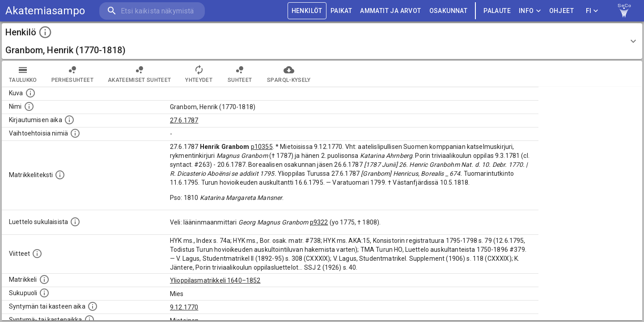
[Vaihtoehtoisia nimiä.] (75, 133)
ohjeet (561, 11)
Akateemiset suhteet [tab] (140, 74)
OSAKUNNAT (449, 11)
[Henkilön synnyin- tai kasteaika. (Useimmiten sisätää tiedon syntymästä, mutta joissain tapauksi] (93, 306)
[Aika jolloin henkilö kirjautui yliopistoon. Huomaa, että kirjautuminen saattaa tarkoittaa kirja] (69, 120)
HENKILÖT (307, 11)
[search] (152, 11)
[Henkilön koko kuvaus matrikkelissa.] (60, 175)
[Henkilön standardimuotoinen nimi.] (29, 106)
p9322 (319, 222)
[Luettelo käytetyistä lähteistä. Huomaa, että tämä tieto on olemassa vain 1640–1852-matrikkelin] (37, 254)
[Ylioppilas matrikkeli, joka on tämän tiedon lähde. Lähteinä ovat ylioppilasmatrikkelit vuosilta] (44, 280)
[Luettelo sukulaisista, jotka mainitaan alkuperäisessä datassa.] (75, 222)
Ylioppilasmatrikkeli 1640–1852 (215, 280)
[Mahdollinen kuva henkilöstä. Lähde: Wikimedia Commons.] (30, 93)
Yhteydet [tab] (199, 74)
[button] (322, 41)
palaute (497, 11)
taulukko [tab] (23, 74)
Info (530, 11)
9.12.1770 (184, 307)
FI (592, 11)
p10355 (262, 147)
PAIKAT (341, 11)
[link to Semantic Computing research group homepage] (624, 11)
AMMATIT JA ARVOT (390, 11)
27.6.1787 (184, 120)
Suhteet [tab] (240, 74)
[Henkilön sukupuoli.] (44, 293)
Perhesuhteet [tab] (72, 74)
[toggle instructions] (45, 32)
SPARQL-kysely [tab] (289, 74)
